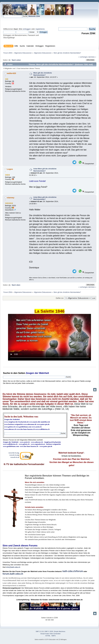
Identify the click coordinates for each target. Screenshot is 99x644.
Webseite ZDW (34, 16)
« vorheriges (83, 57)
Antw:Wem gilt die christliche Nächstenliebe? (45, 170)
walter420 (11, 73)
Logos (10, 169)
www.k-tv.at (15, 457)
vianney (11, 198)
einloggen (27, 29)
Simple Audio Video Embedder (51, 634)
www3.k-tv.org (14, 453)
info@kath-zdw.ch (13, 567)
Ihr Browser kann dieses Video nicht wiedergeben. (50, 337)
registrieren (40, 29)
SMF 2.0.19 (40, 631)
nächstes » (92, 57)
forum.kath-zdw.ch (13, 574)
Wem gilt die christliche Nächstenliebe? (43, 74)
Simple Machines (60, 631)
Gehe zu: (60, 298)
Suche (6, 373)
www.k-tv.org (14, 455)
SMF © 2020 (49, 631)
